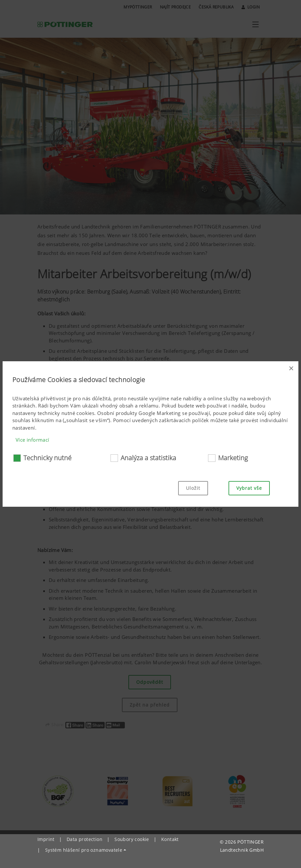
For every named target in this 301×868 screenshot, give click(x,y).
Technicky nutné (47, 458)
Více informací (33, 440)
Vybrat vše (249, 488)
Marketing (233, 458)
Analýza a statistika (148, 458)
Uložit (193, 488)
